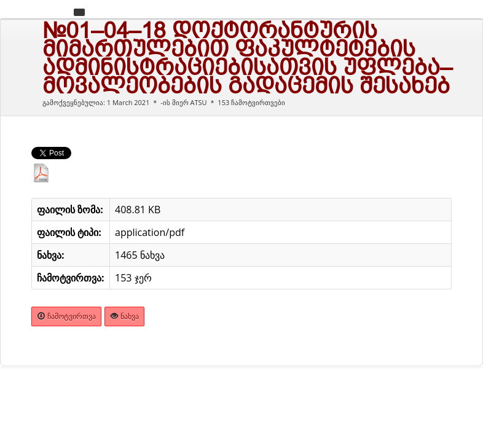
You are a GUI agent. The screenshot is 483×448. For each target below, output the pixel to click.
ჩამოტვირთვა (66, 316)
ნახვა (124, 316)
